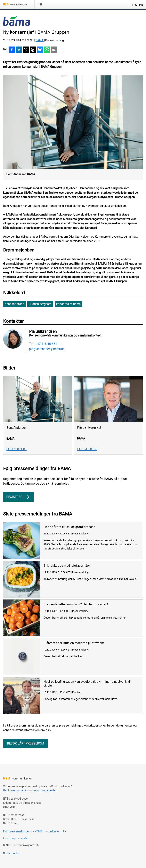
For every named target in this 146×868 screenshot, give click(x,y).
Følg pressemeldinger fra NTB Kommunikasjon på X (35, 831)
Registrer (19, 497)
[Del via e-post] (54, 50)
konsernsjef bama (68, 304)
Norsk (7, 853)
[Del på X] (26, 50)
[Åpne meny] (41, 4)
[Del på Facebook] (12, 50)
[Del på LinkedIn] (19, 50)
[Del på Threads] (33, 50)
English (16, 853)
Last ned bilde (16, 449)
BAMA (40, 40)
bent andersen (14, 304)
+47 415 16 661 (46, 344)
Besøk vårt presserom (25, 743)
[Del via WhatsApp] (47, 50)
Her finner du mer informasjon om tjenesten (30, 790)
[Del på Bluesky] (40, 50)
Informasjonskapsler (16, 838)
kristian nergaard (40, 304)
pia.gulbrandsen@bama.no (47, 349)
